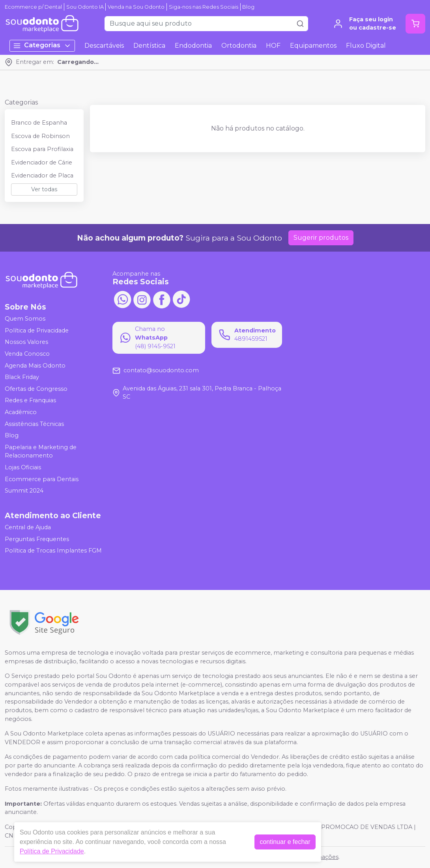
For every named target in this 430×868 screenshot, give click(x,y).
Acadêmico (21, 412)
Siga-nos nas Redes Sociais (204, 7)
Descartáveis (104, 46)
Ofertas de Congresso (36, 389)
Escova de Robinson (40, 136)
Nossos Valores (26, 342)
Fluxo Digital (366, 46)
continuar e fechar (285, 842)
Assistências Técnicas (34, 424)
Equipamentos (313, 46)
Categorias (42, 46)
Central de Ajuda (28, 527)
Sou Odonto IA (85, 7)
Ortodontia (239, 46)
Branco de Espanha (39, 123)
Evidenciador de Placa (42, 175)
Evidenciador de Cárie (42, 162)
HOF (273, 46)
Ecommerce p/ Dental (33, 7)
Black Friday (22, 377)
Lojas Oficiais (23, 467)
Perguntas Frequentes (37, 539)
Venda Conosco (27, 354)
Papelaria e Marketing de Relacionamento (41, 452)
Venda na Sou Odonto (136, 7)
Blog (248, 7)
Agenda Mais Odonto (35, 366)
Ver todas (44, 189)
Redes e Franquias (30, 401)
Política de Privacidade (37, 330)
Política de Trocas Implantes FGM (53, 551)
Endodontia (193, 46)
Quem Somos (25, 319)
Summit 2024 (24, 491)
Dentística (149, 46)
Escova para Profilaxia (42, 149)
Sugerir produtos (321, 238)
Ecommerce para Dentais (42, 479)
